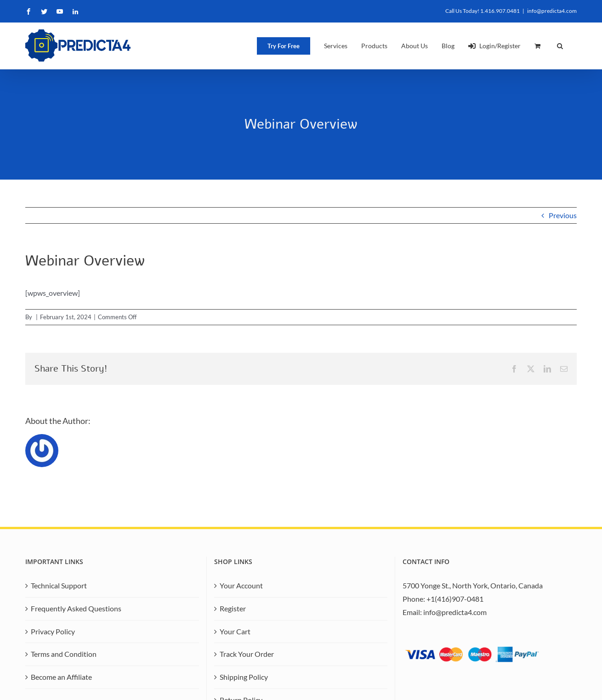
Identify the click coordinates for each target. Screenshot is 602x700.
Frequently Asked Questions (76, 608)
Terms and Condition (64, 654)
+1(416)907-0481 (455, 599)
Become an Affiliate (61, 677)
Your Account (241, 585)
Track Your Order (247, 654)
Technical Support (59, 585)
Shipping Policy (244, 677)
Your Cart (235, 631)
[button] (560, 46)
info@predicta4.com (552, 11)
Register (233, 608)
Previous (563, 215)
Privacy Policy (53, 631)
